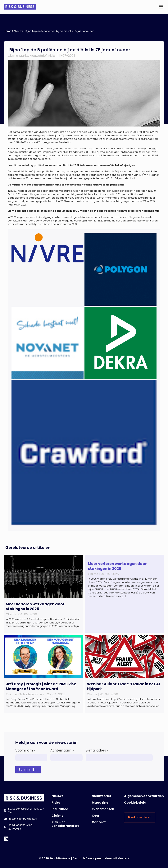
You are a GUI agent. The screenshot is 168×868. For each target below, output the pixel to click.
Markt (24, 56)
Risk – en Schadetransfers (65, 824)
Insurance (60, 809)
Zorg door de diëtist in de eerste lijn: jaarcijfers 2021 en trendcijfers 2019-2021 (83, 150)
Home (8, 31)
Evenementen (103, 809)
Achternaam (62, 750)
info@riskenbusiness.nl (23, 819)
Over (96, 816)
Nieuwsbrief (38, 56)
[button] (161, 7)
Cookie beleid (135, 803)
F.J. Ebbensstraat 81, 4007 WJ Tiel (26, 810)
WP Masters (121, 858)
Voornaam (25, 750)
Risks (52, 56)
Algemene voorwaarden (144, 796)
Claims (13, 56)
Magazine (100, 803)
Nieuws (18, 31)
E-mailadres (97, 750)
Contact (99, 822)
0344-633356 (17, 825)
